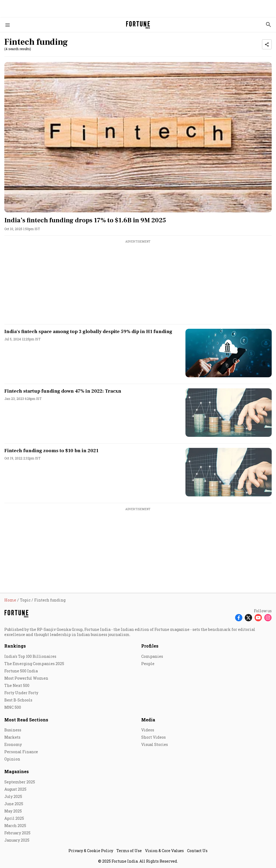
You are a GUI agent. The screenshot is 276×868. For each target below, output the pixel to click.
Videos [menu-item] (148, 730)
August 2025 (15, 789)
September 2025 (20, 782)
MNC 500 (13, 707)
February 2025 (17, 833)
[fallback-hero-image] (138, 137)
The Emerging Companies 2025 (34, 664)
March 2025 (15, 826)
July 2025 (13, 796)
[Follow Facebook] (239, 618)
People (148, 664)
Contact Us (197, 851)
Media (148, 720)
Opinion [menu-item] (12, 759)
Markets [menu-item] (12, 737)
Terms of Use (129, 851)
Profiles (150, 646)
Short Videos (153, 737)
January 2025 (17, 840)
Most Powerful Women (26, 678)
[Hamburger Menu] (8, 25)
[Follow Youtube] (258, 618)
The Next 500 (17, 685)
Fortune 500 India (21, 671)
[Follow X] (249, 618)
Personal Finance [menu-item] (21, 752)
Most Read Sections (26, 720)
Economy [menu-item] (13, 744)
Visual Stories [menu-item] (155, 744)
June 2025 (14, 804)
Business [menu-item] (13, 730)
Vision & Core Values (164, 851)
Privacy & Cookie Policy (91, 851)
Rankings (15, 646)
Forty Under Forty (21, 693)
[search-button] (268, 25)
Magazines (17, 771)
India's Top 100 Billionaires (30, 656)
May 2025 (13, 811)
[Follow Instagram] (268, 618)
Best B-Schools (18, 700)
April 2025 (14, 818)
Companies (152, 656)
